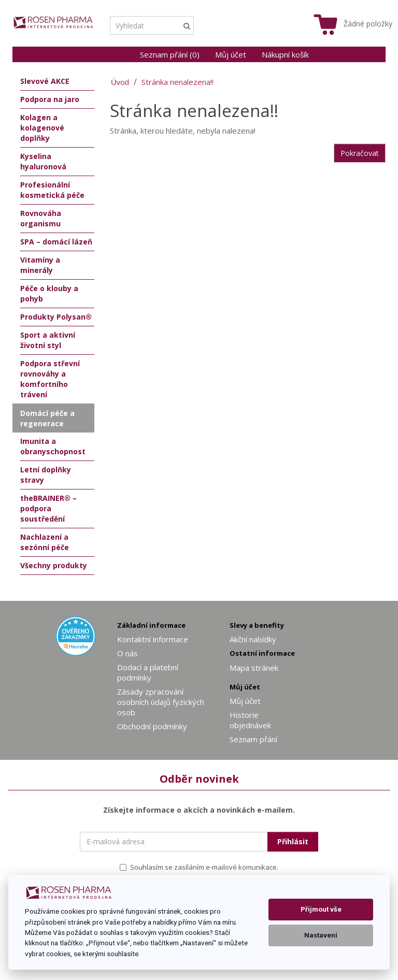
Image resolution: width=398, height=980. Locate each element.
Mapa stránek (254, 668)
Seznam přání (253, 739)
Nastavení (321, 935)
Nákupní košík (285, 54)
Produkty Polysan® (56, 317)
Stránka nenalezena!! (177, 82)
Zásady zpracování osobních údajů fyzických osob (161, 702)
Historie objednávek (250, 720)
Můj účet (231, 54)
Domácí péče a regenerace (47, 418)
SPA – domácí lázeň (56, 242)
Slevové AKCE (45, 81)
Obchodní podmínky (152, 726)
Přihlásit (293, 841)
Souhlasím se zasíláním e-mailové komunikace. (199, 867)
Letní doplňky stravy (46, 475)
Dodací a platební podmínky (148, 672)
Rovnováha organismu (41, 218)
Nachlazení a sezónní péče (45, 542)
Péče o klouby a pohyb (49, 293)
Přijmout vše (321, 909)
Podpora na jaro (50, 99)
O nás (127, 653)
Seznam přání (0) (170, 54)
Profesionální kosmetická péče (52, 190)
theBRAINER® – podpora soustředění (48, 508)
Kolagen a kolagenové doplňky (42, 128)
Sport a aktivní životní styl (48, 340)
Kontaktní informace (153, 639)
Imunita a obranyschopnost (53, 446)
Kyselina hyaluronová (43, 161)
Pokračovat (360, 153)
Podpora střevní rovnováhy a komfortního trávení (50, 379)
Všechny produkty (54, 565)
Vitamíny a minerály (40, 265)
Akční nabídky (253, 639)
